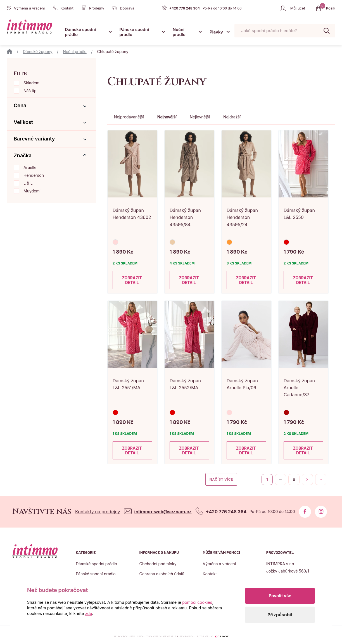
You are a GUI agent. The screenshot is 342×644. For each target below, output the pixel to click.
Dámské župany (38, 52)
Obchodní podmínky (158, 564)
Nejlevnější (200, 117)
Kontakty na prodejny (98, 512)
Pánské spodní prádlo (134, 32)
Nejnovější (167, 117)
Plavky (216, 32)
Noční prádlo (179, 32)
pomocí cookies (197, 602)
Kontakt (210, 574)
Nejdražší (232, 117)
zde (89, 613)
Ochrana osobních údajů (162, 574)
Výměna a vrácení (219, 564)
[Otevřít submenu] (110, 32)
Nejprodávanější (129, 117)
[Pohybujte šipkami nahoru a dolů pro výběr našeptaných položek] (285, 31)
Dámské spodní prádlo (80, 32)
